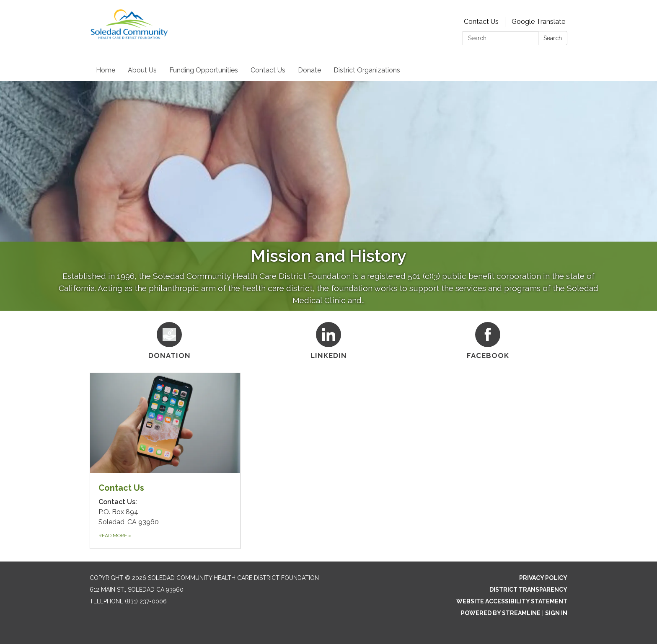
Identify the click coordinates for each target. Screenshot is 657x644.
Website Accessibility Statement (512, 601)
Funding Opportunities (204, 70)
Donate (309, 70)
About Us (142, 70)
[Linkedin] (328, 340)
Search (553, 38)
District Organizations (367, 70)
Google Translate (538, 22)
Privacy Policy (543, 578)
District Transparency (528, 590)
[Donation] (169, 340)
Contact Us (481, 22)
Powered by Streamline (501, 613)
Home (106, 70)
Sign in (556, 613)
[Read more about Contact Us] (165, 461)
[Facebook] (488, 340)
